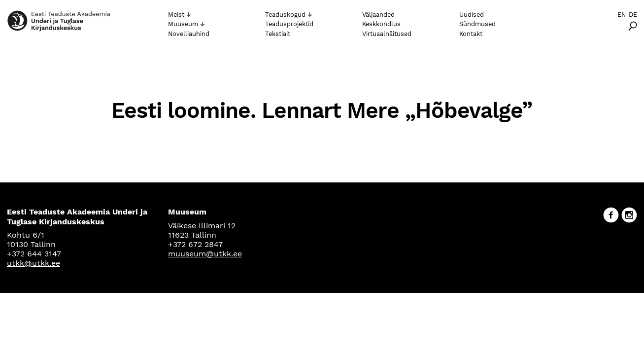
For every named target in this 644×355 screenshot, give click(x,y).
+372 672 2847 (195, 244)
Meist (176, 15)
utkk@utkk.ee (34, 263)
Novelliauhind (189, 34)
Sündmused (477, 24)
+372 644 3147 (34, 254)
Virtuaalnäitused (387, 34)
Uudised (472, 15)
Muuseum (183, 24)
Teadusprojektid (289, 24)
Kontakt (471, 34)
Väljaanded (378, 15)
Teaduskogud (285, 15)
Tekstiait (278, 34)
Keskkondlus (381, 24)
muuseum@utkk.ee (205, 254)
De (633, 15)
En (622, 15)
